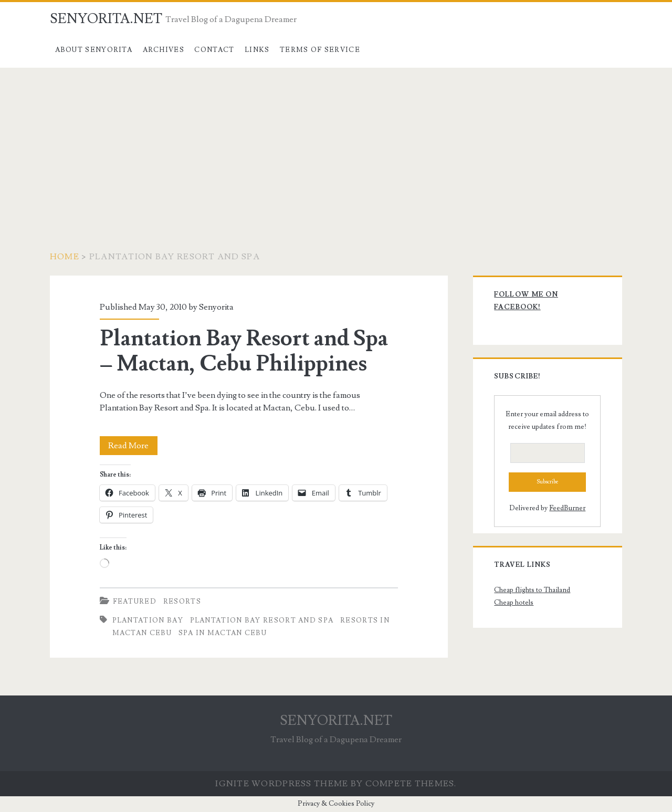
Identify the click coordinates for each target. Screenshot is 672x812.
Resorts (182, 602)
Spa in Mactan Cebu (223, 633)
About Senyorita (94, 50)
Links (257, 50)
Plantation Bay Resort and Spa (262, 620)
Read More (133, 446)
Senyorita (216, 307)
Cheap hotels (514, 603)
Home (65, 257)
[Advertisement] (336, 146)
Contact (214, 50)
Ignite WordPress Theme (282, 784)
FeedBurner (567, 508)
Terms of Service (320, 50)
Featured (135, 602)
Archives (164, 50)
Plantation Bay (148, 620)
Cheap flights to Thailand (532, 590)
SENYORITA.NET (106, 19)
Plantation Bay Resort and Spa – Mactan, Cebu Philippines (244, 351)
